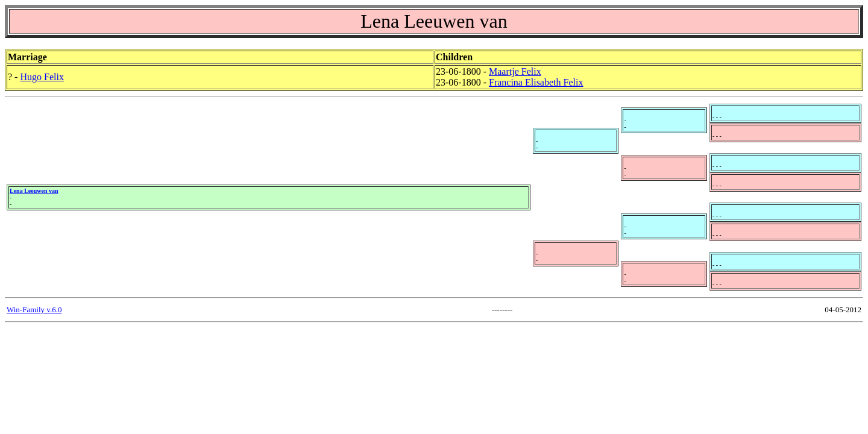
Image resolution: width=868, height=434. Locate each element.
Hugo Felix (42, 77)
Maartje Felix (515, 71)
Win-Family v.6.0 (34, 310)
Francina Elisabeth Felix (536, 82)
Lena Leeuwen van (34, 191)
